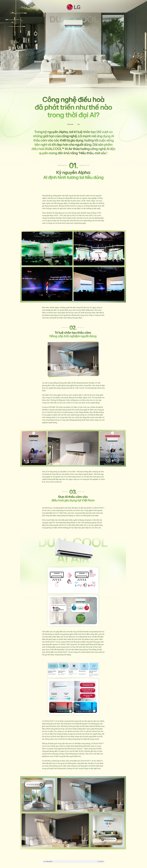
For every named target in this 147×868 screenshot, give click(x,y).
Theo (74, 861)
